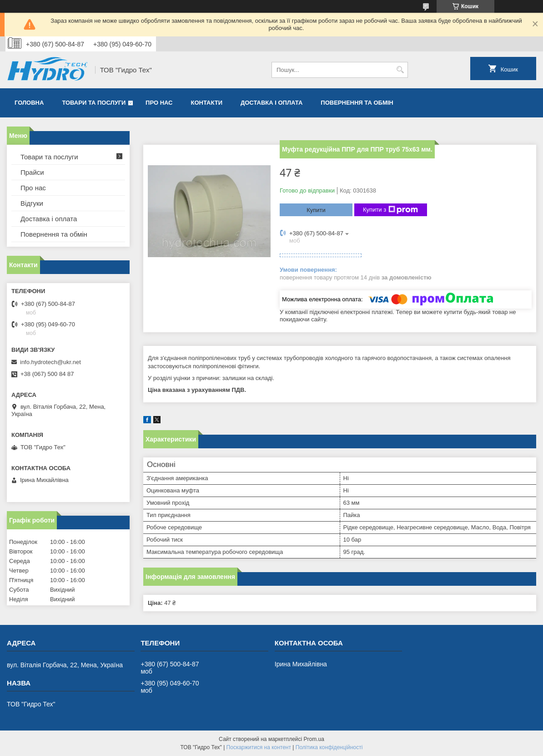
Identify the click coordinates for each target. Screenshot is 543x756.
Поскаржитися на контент (259, 747)
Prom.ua (314, 739)
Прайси (32, 172)
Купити (316, 210)
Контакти (207, 103)
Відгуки (32, 203)
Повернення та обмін (357, 103)
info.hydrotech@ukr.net (50, 362)
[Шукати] (400, 70)
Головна (29, 103)
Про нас (159, 103)
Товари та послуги (94, 103)
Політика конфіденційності (329, 747)
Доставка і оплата (271, 103)
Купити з (390, 210)
